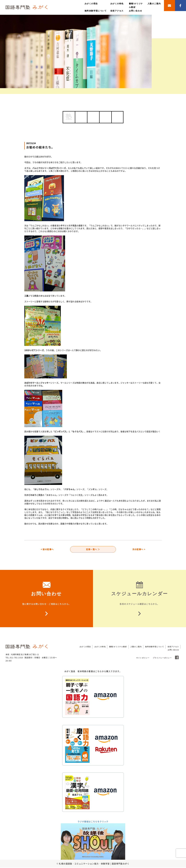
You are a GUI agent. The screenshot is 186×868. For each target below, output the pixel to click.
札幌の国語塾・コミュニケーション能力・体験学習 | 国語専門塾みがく (94, 864)
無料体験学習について (96, 11)
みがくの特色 (117, 4)
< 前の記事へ (47, 550)
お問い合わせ (135, 11)
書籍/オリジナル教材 (118, 647)
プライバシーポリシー (162, 658)
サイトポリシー (143, 658)
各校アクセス (117, 11)
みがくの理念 (91, 4)
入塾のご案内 (154, 4)
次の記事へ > (139, 550)
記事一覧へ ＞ (93, 550)
